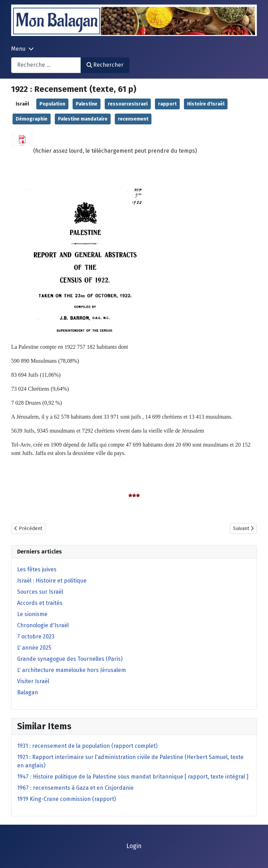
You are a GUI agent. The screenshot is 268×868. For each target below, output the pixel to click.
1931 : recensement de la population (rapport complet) (87, 746)
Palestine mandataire (83, 119)
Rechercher (105, 65)
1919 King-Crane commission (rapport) (66, 799)
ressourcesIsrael (128, 104)
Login (134, 846)
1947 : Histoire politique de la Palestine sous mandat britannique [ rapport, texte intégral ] (133, 777)
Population (52, 104)
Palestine (87, 104)
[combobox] (46, 65)
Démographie (32, 119)
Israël (22, 104)
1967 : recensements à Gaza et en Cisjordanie (75, 788)
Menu (18, 49)
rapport (167, 104)
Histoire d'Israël (206, 104)
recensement (133, 119)
